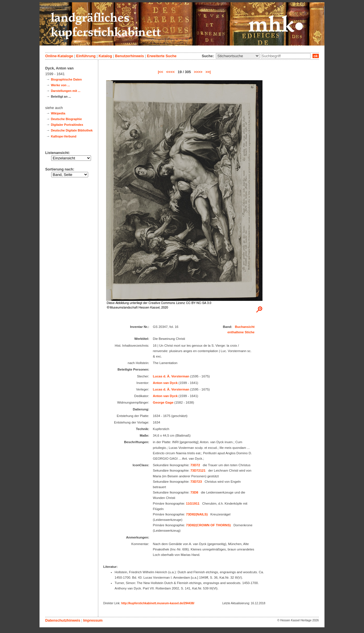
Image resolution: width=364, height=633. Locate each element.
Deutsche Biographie (66, 119)
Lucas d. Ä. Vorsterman (171, 376)
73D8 (194, 492)
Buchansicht (245, 327)
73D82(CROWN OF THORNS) (208, 525)
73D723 (196, 482)
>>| (208, 72)
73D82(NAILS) (197, 514)
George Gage (163, 402)
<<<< (170, 72)
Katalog (105, 56)
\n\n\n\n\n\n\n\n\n (238, 56)
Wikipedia (58, 113)
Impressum (93, 620)
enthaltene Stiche (241, 332)
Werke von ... (60, 85)
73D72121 (198, 470)
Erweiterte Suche (162, 56)
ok (316, 56)
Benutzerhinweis (129, 56)
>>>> (198, 72)
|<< (161, 72)
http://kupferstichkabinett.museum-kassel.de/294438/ (158, 603)
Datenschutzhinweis (63, 620)
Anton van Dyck (165, 383)
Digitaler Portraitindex (67, 125)
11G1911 (193, 503)
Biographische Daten (66, 79)
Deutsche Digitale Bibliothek (72, 130)
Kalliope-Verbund (64, 136)
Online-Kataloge (59, 56)
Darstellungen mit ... (66, 91)
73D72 (195, 465)
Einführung (86, 56)
